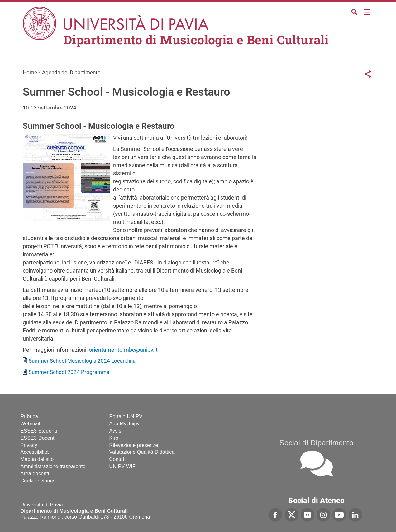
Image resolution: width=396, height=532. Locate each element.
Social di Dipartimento (317, 443)
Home (367, 11)
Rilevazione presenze (134, 445)
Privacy (29, 445)
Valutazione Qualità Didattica (142, 452)
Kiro (114, 438)
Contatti (118, 459)
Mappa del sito (37, 459)
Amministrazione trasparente (53, 466)
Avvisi (116, 431)
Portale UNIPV (126, 416)
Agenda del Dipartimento (71, 72)
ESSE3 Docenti (38, 438)
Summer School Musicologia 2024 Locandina (82, 361)
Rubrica (29, 416)
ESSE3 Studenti (39, 431)
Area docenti (35, 474)
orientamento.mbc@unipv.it (123, 350)
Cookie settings (38, 481)
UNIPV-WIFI (123, 466)
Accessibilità (35, 452)
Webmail (30, 424)
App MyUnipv (124, 424)
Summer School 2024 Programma (69, 372)
